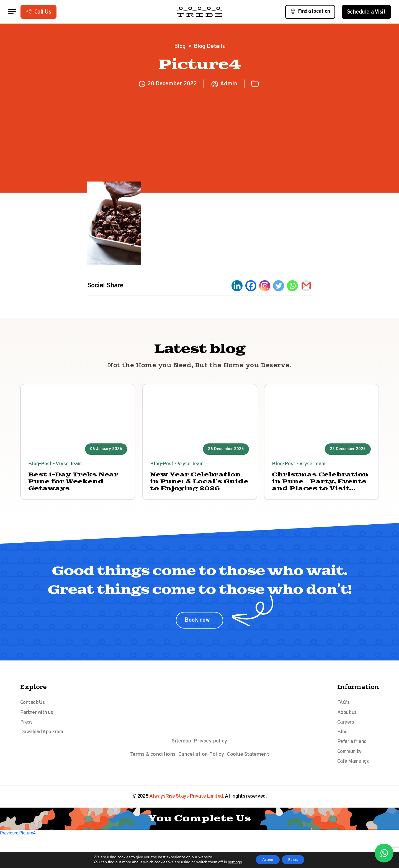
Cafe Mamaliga (356, 774)
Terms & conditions (152, 759)
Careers (347, 729)
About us (348, 718)
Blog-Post (42, 465)
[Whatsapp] (292, 286)
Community (352, 763)
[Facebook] (251, 286)
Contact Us (34, 707)
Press (27, 729)
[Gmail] (306, 286)
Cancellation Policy (201, 759)
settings (230, 862)
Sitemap (181, 746)
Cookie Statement (249, 759)
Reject (296, 859)
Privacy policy (211, 746)
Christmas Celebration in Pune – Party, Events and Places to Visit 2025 (321, 484)
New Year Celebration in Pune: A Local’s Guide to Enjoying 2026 (198, 484)
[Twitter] (279, 286)
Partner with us (39, 718)
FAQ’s (344, 707)
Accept (265, 859)
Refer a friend (354, 752)
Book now (198, 624)
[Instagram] (265, 286)
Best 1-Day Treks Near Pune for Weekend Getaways (73, 484)
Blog (180, 47)
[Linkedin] (237, 286)
